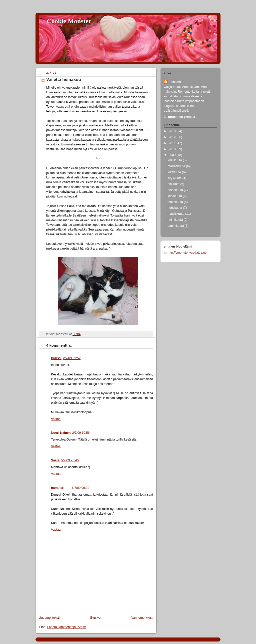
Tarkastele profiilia (181, 117)
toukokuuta (176, 202)
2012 (173, 137)
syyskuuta (175, 178)
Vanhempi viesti (142, 618)
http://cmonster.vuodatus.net (187, 253)
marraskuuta (177, 166)
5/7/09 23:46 (70, 460)
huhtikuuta (175, 208)
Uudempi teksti (49, 618)
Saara (55, 460)
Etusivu (95, 618)
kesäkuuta (175, 196)
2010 (173, 149)
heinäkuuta (176, 190)
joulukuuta (175, 160)
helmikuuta (175, 220)
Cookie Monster (69, 21)
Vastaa (56, 419)
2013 (173, 131)
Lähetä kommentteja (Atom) (67, 627)
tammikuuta (176, 226)
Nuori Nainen (61, 433)
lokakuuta (175, 172)
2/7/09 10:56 (81, 433)
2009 (173, 155)
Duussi (56, 358)
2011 (173, 143)
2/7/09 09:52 (72, 358)
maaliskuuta (176, 214)
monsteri (58, 488)
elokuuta (174, 184)
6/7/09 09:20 (80, 488)
